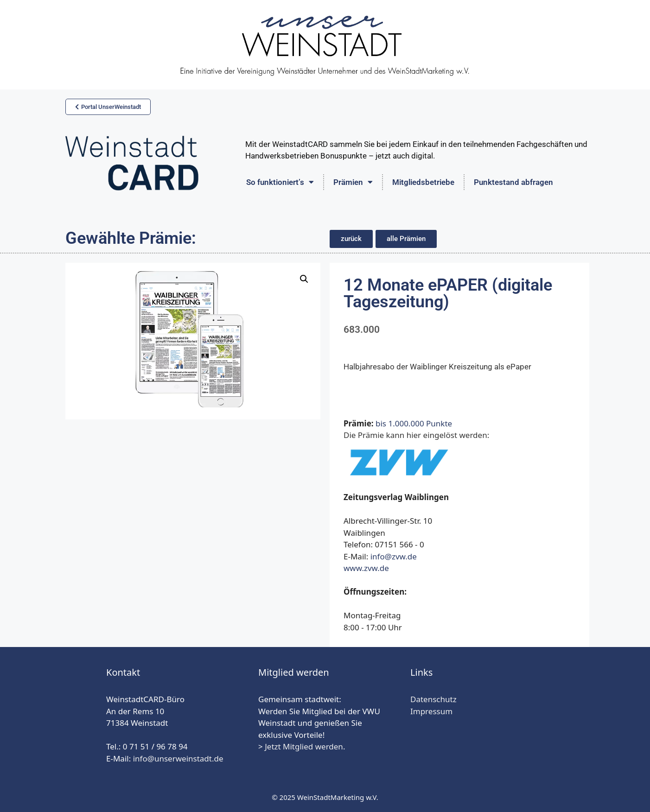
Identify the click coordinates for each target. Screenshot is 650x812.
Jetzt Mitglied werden (304, 746)
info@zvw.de (394, 556)
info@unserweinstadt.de (178, 758)
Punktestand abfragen (513, 182)
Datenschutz (433, 699)
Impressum (431, 711)
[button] (351, 239)
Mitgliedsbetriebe (423, 182)
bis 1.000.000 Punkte (414, 423)
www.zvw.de (366, 568)
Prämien (353, 182)
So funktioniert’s (280, 182)
